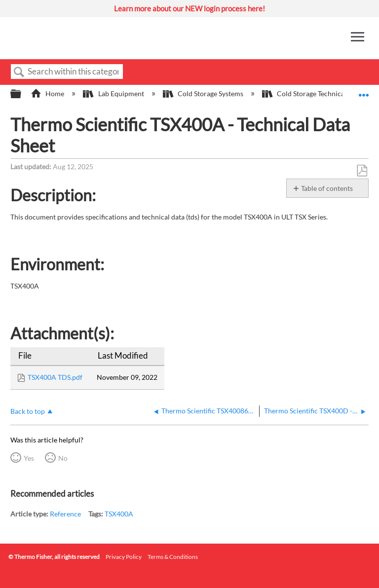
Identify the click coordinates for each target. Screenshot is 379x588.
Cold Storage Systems (204, 93)
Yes (29, 458)
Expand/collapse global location (364, 91)
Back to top (28, 411)
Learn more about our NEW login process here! (189, 8)
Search (19, 72)
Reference (65, 514)
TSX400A (119, 514)
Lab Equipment (114, 93)
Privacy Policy (124, 557)
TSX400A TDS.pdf (55, 377)
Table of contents (327, 188)
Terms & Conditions (173, 557)
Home (48, 93)
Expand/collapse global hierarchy (22, 94)
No (63, 458)
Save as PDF (362, 171)
